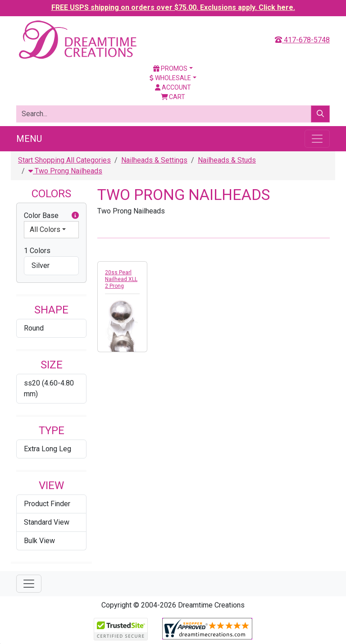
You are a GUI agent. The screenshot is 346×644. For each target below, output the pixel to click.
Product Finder (47, 504)
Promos (170, 68)
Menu (29, 139)
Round (34, 328)
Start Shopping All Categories (64, 160)
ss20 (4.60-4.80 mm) (49, 388)
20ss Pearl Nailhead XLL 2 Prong (121, 279)
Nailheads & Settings (154, 160)
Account (173, 87)
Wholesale (170, 78)
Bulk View (39, 541)
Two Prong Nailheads (65, 171)
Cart (173, 97)
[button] (75, 216)
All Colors (45, 229)
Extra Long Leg (48, 449)
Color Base (51, 216)
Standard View (47, 522)
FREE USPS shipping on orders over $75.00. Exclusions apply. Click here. (173, 7)
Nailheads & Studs (227, 160)
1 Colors (37, 251)
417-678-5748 (302, 40)
